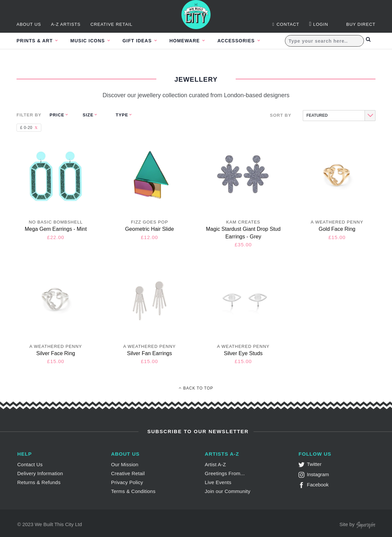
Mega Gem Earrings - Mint (56, 229)
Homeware (196, 41)
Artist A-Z (216, 464)
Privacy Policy (127, 482)
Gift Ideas (145, 41)
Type (122, 115)
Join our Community (228, 491)
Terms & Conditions (133, 491)
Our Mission (125, 464)
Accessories (251, 41)
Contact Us (30, 464)
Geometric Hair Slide (149, 229)
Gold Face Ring (337, 229)
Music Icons (92, 41)
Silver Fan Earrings (149, 353)
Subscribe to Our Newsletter (197, 431)
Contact (286, 25)
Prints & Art (35, 41)
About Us (29, 25)
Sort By (281, 115)
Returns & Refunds (39, 482)
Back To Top (196, 388)
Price (57, 115)
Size (88, 115)
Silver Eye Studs (243, 353)
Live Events (218, 482)
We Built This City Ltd (58, 524)
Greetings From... (225, 473)
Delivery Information (40, 473)
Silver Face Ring (56, 353)
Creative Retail (112, 25)
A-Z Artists (66, 25)
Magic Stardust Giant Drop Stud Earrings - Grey (243, 233)
